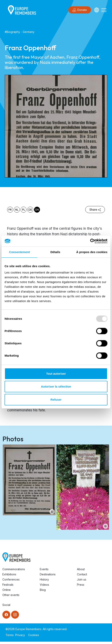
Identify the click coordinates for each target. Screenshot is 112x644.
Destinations (48, 574)
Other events (11, 595)
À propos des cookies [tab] (92, 252)
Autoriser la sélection (56, 386)
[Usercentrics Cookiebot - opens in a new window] (90, 241)
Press (81, 585)
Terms (10, 635)
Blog (43, 590)
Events (44, 569)
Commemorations (14, 569)
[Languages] (97, 10)
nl (17, 210)
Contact (82, 574)
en (37, 210)
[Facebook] (6, 615)
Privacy (20, 635)
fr (10, 210)
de (30, 210)
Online (7, 590)
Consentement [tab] (19, 252)
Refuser (56, 400)
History (44, 579)
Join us (82, 579)
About (81, 569)
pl (24, 210)
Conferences (11, 579)
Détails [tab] (55, 252)
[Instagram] (15, 615)
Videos (44, 585)
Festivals (8, 585)
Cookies (34, 635)
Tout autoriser (56, 374)
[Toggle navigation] (104, 10)
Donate (80, 10)
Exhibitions (9, 574)
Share (95, 210)
